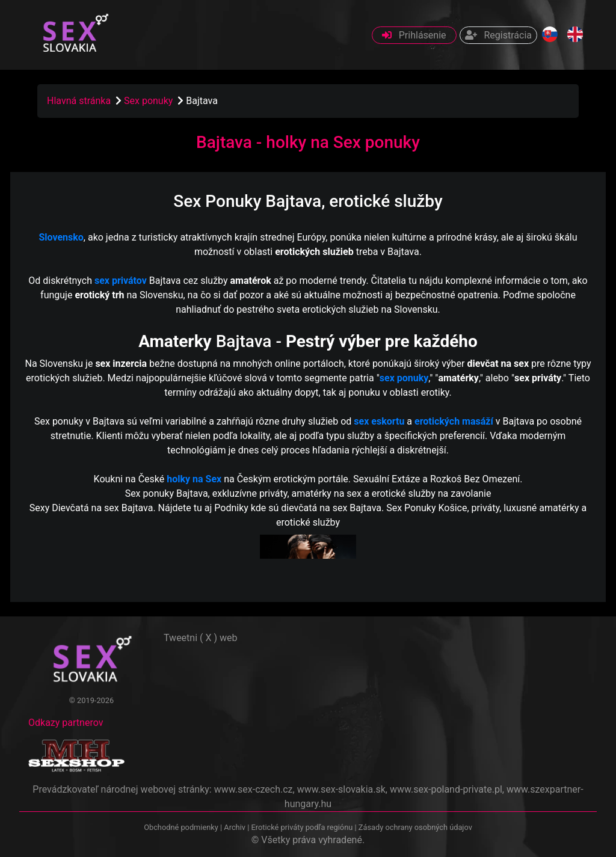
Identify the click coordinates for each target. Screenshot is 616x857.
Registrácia (498, 35)
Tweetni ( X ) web (201, 638)
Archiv (235, 827)
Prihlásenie (414, 35)
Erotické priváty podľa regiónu (302, 827)
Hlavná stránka (79, 101)
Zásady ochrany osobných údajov (415, 827)
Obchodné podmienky (182, 827)
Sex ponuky (149, 101)
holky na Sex (194, 479)
